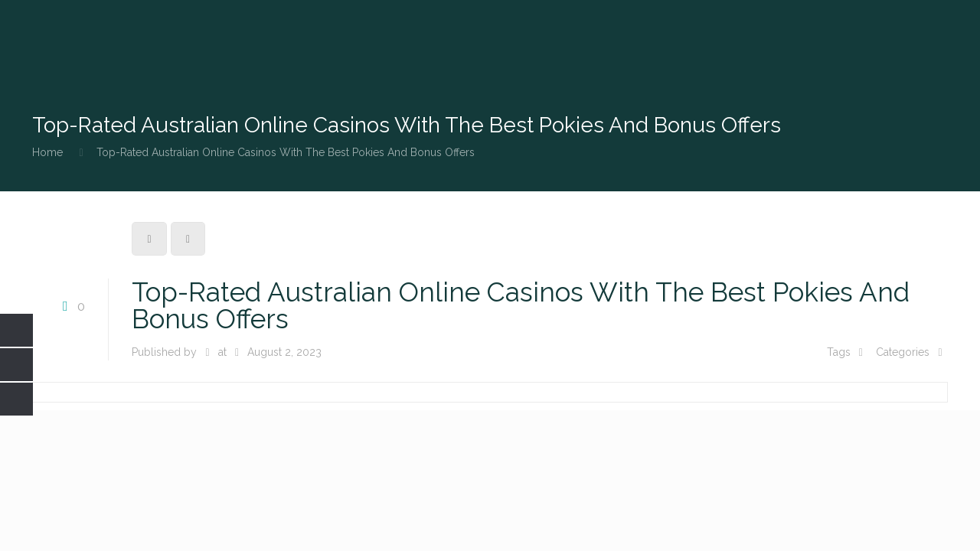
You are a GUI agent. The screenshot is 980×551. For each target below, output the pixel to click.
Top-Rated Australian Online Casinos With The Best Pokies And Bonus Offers (286, 152)
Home (47, 152)
